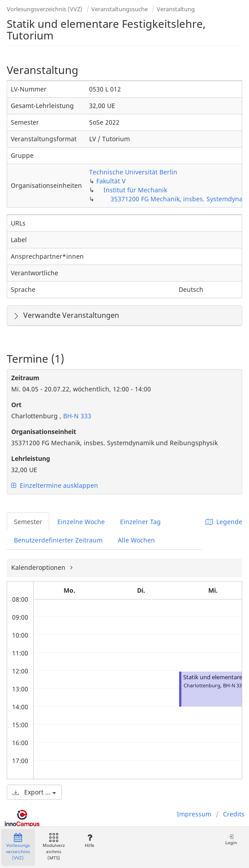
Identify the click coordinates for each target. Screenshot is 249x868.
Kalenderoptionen (39, 567)
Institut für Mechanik (135, 190)
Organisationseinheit (44, 432)
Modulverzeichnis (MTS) (54, 847)
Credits (234, 814)
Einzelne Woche (81, 522)
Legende (224, 522)
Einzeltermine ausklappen (55, 485)
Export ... (34, 792)
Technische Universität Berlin (133, 172)
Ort (16, 405)
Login (231, 840)
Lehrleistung (31, 458)
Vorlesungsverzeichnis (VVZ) (45, 9)
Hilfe (89, 841)
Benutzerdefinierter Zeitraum (58, 540)
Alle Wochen (136, 540)
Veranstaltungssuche (120, 9)
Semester (28, 522)
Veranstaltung (176, 9)
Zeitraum (25, 378)
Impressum (194, 814)
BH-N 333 (76, 416)
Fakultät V (111, 181)
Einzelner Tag (140, 522)
